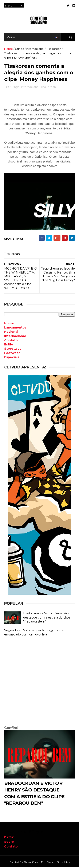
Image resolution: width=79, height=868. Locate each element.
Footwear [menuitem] (12, 354)
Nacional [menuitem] (11, 332)
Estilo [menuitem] (9, 345)
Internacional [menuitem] (15, 337)
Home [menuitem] (9, 324)
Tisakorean (54, 49)
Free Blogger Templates (55, 863)
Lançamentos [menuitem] (15, 328)
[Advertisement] (39, 683)
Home (9, 49)
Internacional (35, 49)
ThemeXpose (31, 863)
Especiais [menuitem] (12, 358)
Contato (11, 847)
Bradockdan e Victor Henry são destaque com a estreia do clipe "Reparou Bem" (47, 618)
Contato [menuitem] (11, 341)
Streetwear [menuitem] (13, 349)
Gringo (20, 49)
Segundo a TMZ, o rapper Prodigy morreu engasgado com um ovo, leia (35, 633)
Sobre (9, 842)
